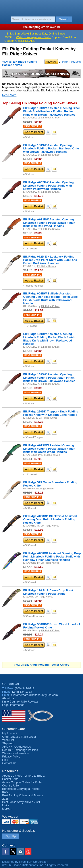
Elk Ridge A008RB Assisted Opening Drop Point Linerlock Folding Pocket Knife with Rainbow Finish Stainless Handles (52, 557)
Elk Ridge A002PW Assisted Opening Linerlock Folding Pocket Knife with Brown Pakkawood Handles (48, 186)
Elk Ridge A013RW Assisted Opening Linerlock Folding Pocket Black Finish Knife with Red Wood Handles (49, 223)
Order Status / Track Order (19, 737)
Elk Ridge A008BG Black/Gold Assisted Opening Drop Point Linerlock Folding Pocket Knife (50, 519)
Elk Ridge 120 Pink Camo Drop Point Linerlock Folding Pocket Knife (48, 592)
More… (7, 809)
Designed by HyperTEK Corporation (25, 862)
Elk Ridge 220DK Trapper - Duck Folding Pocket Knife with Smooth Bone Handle (51, 413)
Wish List (8, 740)
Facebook (6, 852)
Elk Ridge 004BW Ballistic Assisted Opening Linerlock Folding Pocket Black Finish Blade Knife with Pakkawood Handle (51, 298)
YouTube (28, 852)
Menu (6, 7)
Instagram (21, 852)
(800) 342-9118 (25, 688)
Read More (9, 95)
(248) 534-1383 (22, 692)
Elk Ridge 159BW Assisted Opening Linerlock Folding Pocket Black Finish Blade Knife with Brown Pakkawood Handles (49, 339)
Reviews (20, 702)
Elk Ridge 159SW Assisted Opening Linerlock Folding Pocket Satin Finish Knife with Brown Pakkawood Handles (49, 378)
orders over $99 (42, 27)
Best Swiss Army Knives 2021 (21, 802)
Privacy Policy (11, 756)
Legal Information (13, 705)
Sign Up (10, 836)
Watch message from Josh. (34, 37)
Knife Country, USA (41, 7)
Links (6, 805)
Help (5, 760)
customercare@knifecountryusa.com (34, 695)
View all (20, 63)
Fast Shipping (33, 126)
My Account (10, 733)
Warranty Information (16, 753)
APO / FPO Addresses (16, 747)
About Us (8, 698)
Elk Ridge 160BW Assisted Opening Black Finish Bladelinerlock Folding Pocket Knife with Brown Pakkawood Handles (52, 111)
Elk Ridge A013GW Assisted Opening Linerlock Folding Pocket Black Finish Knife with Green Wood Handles (49, 449)
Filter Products (71, 62)
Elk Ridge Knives (20, 54)
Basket (77, 7)
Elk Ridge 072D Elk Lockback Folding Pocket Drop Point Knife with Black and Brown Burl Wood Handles (50, 260)
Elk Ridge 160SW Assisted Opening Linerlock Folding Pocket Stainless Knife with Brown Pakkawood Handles (51, 148)
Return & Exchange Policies (20, 750)
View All (51, 62)
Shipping (8, 743)
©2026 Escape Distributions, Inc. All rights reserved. (35, 865)
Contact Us (11, 684)
